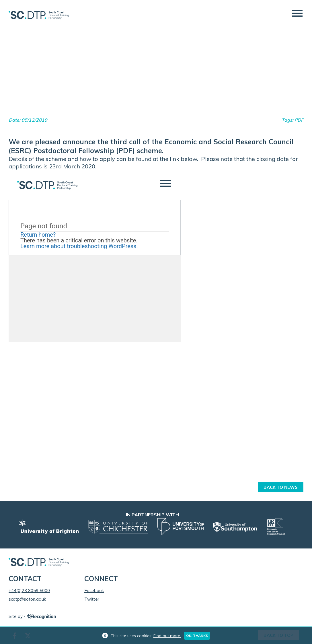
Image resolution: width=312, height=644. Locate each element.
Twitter (92, 599)
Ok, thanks (197, 636)
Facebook (94, 591)
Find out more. (167, 636)
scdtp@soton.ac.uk (27, 599)
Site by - (32, 616)
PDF (299, 120)
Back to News (281, 487)
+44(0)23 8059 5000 (29, 591)
